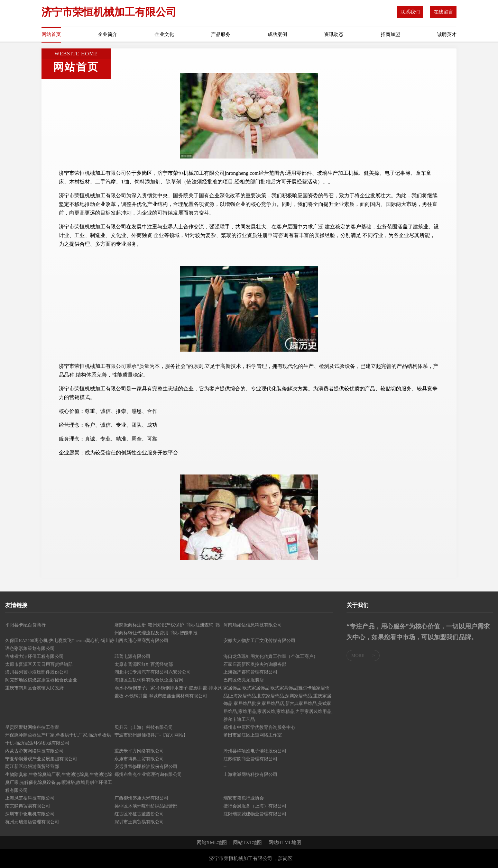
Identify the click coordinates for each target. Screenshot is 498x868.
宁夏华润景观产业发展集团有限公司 (41, 759)
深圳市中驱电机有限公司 (30, 814)
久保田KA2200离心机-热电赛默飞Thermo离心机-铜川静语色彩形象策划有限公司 (60, 644)
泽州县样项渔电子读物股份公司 (255, 751)
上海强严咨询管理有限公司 (250, 672)
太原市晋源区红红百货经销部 (144, 664)
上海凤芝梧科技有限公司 (30, 798)
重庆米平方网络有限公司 (139, 751)
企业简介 (108, 34)
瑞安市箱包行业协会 (244, 798)
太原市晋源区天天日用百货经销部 (39, 664)
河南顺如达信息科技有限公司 (253, 625)
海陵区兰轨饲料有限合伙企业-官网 (149, 680)
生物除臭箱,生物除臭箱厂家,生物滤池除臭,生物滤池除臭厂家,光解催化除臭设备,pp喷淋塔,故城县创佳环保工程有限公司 (59, 782)
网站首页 (51, 34)
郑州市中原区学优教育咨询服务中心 (259, 727)
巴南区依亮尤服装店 (244, 680)
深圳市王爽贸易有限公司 (139, 822)
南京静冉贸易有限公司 (28, 806)
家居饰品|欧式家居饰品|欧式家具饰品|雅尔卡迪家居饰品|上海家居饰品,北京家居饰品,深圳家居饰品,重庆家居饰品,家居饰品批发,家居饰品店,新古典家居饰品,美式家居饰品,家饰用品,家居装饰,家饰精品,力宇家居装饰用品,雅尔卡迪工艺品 (278, 704)
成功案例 (277, 34)
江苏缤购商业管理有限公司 (250, 759)
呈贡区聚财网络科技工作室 (32, 727)
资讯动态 (334, 34)
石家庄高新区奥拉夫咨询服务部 (255, 664)
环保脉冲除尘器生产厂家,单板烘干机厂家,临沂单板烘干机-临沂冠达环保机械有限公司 (58, 739)
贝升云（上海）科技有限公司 (144, 727)
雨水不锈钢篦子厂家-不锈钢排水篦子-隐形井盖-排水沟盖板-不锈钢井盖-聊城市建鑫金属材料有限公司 (168, 692)
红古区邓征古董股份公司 (139, 814)
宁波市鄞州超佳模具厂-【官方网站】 (151, 735)
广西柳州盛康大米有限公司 (141, 798)
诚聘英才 (447, 34)
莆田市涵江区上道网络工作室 (253, 735)
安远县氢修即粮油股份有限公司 (146, 766)
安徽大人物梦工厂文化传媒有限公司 (259, 640)
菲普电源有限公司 (132, 656)
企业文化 (164, 34)
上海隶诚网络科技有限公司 (250, 774)
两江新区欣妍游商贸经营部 (32, 766)
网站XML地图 (212, 843)
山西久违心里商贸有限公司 (141, 640)
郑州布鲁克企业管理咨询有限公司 (148, 774)
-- (225, 766)
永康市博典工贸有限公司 (139, 759)
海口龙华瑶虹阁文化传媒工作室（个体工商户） (271, 656)
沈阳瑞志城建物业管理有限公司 (255, 814)
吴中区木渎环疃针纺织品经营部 (146, 806)
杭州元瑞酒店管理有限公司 (32, 822)
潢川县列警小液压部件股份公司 (37, 672)
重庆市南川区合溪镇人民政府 (34, 688)
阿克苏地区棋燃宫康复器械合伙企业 (41, 680)
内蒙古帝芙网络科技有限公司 (34, 751)
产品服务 (221, 34)
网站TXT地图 (247, 843)
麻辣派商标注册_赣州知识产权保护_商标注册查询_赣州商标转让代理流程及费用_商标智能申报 (167, 629)
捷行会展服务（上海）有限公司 (255, 806)
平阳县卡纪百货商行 (25, 625)
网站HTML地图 (285, 843)
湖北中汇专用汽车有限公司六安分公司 (153, 672)
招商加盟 (390, 34)
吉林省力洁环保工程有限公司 (34, 656)
